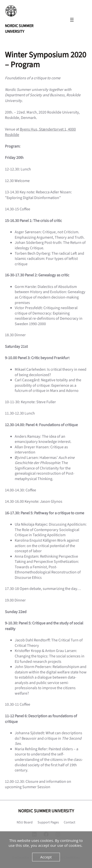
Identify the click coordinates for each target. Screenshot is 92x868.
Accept (46, 857)
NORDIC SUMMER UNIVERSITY (19, 29)
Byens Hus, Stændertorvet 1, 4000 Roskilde (40, 132)
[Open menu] (72, 20)
